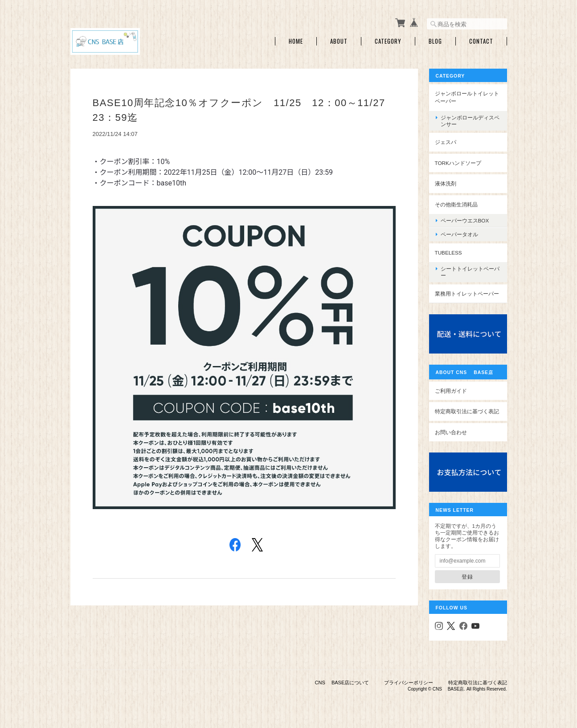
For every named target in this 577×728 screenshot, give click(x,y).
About (339, 41)
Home (296, 41)
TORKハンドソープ (458, 163)
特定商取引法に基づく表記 (467, 411)
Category (388, 41)
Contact (481, 41)
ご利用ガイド (451, 391)
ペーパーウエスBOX (465, 220)
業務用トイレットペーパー (467, 294)
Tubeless (448, 253)
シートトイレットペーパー (470, 272)
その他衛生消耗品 (456, 204)
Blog (435, 41)
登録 (467, 577)
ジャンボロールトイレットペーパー (467, 97)
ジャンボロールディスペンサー (470, 121)
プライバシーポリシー (409, 683)
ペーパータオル (459, 234)
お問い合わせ (451, 432)
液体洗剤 (446, 183)
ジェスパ (446, 142)
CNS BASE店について (342, 683)
